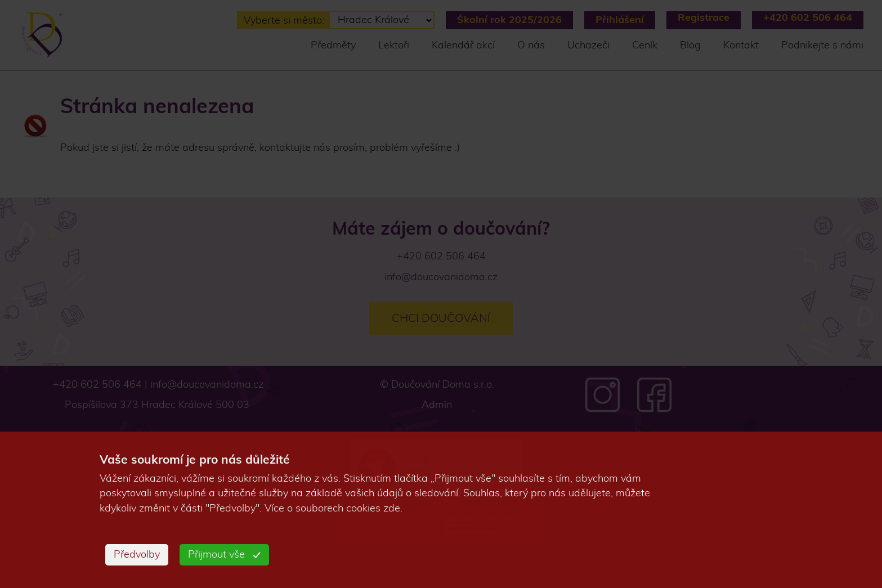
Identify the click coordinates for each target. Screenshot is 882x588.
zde (392, 509)
